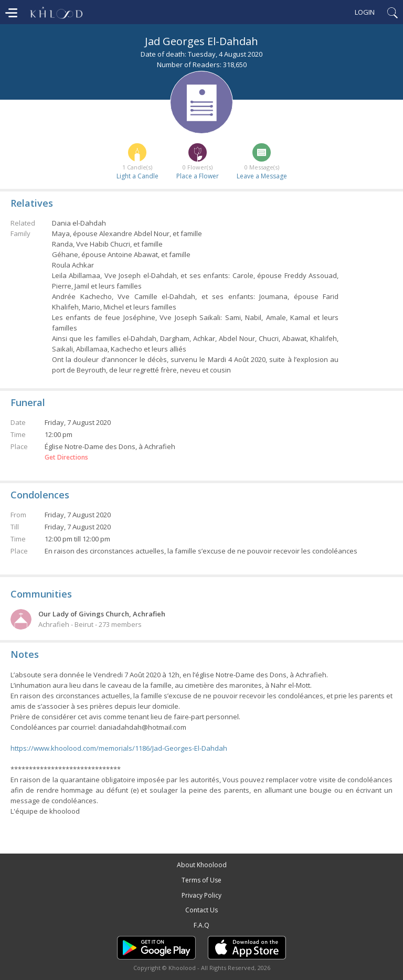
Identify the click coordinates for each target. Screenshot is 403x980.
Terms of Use (201, 880)
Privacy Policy (201, 895)
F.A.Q (201, 925)
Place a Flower (198, 176)
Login (365, 12)
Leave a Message (262, 176)
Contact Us (201, 910)
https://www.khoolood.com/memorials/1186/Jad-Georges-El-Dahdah (119, 748)
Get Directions (66, 457)
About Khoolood (202, 865)
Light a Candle (137, 176)
